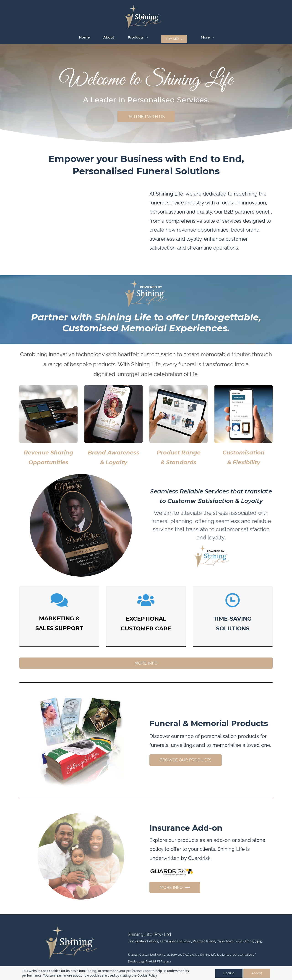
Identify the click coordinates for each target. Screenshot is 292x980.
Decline (229, 973)
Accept (257, 973)
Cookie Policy (147, 975)
